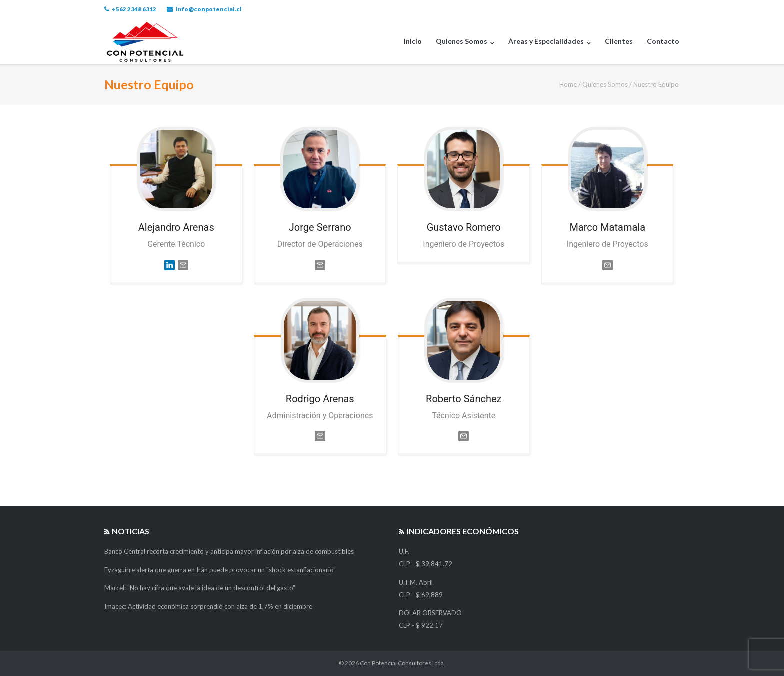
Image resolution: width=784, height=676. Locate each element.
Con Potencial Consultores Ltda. (403, 663)
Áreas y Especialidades (546, 41)
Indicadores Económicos (463, 531)
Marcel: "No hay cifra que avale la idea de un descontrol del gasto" (200, 588)
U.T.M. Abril (416, 582)
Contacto (663, 41)
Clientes (619, 41)
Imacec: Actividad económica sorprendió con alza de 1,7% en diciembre (208, 606)
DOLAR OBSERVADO (430, 613)
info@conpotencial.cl (209, 9)
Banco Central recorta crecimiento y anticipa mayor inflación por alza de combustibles (229, 551)
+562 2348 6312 (134, 9)
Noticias (131, 531)
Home (568, 84)
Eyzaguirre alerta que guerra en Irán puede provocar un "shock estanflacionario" (220, 570)
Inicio (413, 41)
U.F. (404, 551)
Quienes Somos (462, 41)
